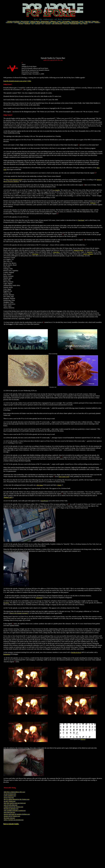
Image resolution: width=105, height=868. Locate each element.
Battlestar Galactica (35, 21)
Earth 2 (59, 21)
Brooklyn (6, 603)
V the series (48, 24)
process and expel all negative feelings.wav (17, 814)
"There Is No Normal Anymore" (19, 613)
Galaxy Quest (88, 21)
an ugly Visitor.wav (10, 801)
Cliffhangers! (53, 21)
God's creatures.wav (10, 796)
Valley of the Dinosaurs (57, 24)
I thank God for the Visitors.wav (14, 807)
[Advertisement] (53, 41)
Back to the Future (25, 21)
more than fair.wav (9, 812)
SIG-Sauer (40, 485)
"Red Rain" (81, 220)
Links (81, 24)
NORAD (93, 203)
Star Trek (91, 22)
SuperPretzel (44, 501)
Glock (59, 485)
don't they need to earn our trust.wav (15, 803)
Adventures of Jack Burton (13, 21)
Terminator (97, 22)
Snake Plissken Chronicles (75, 22)
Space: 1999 (85, 22)
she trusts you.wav (9, 818)
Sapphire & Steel (64, 22)
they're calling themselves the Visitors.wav (17, 799)
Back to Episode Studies (11, 824)
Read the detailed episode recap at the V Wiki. (17, 81)
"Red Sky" (90, 252)
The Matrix (33, 22)
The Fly (82, 21)
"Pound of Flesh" (78, 250)
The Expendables (66, 21)
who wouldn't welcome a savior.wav (15, 810)
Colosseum (39, 597)
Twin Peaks (38, 24)
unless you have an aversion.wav (14, 820)
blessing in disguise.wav (11, 809)
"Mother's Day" (8, 497)
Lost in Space (26, 22)
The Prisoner (56, 22)
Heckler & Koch (76, 652)
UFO (43, 24)
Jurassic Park (9, 22)
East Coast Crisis (64, 476)
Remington (7, 654)
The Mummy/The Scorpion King (44, 22)
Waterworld (66, 24)
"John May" (56, 252)
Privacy (86, 24)
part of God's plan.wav (11, 805)
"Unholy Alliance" (88, 254)
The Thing (21, 24)
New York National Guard (14, 180)
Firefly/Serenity (75, 21)
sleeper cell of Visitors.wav (12, 816)
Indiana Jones (95, 21)
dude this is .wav (15, 792)
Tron (33, 24)
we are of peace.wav (10, 794)
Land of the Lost (18, 22)
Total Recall (27, 24)
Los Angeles (56, 190)
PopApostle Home (74, 24)
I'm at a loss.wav (9, 797)
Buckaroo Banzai (45, 21)
